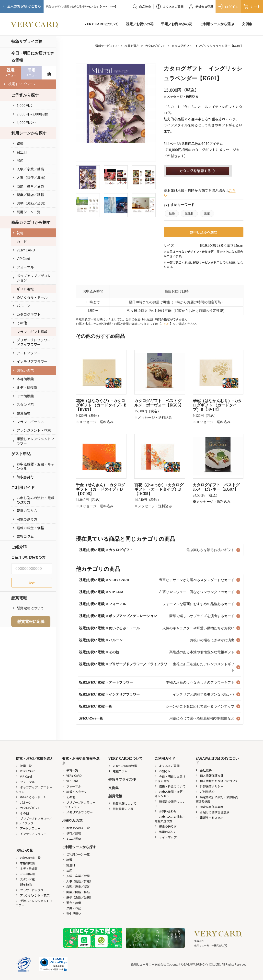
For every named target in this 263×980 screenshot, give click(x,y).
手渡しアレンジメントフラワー (33, 441)
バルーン (21, 306)
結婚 (18, 143)
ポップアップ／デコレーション (33, 278)
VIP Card (21, 259)
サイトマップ (166, 837)
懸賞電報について (28, 608)
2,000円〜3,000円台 (30, 114)
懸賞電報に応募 (31, 621)
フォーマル (23, 267)
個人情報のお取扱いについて (217, 781)
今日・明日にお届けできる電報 (33, 57)
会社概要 (204, 770)
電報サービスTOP (107, 46)
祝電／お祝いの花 (140, 24)
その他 (20, 323)
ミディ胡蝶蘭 (25, 387)
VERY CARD (24, 250)
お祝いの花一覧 (28, 858)
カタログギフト (26, 314)
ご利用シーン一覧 (76, 854)
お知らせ (163, 771)
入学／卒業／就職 (28, 169)
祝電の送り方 (25, 511)
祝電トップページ (20, 84)
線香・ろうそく (74, 792)
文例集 (247, 24)
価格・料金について (170, 786)
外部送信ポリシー (209, 786)
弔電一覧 (70, 770)
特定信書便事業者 (209, 807)
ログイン (228, 6)
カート (252, 6)
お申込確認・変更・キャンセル (33, 466)
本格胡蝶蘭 (23, 379)
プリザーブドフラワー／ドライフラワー (33, 342)
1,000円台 (22, 105)
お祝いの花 (23, 370)
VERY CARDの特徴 (123, 766)
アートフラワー (26, 353)
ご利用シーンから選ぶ (217, 24)
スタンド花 (23, 405)
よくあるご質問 (167, 766)
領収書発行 (23, 477)
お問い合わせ (166, 811)
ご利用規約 (205, 792)
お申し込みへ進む (204, 232)
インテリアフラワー (30, 361)
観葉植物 (21, 413)
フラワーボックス (28, 422)
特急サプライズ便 (27, 41)
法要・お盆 (71, 908)
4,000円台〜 (24, 123)
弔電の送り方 (25, 519)
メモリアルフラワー (77, 812)
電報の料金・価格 (28, 528)
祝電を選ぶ (132, 46)
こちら (165, 324)
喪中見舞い (71, 913)
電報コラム (23, 536)
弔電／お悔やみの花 (177, 24)
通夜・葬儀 (71, 903)
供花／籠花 (71, 833)
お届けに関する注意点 (212, 812)
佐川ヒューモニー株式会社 (211, 945)
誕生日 (20, 152)
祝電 (18, 233)
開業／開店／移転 (28, 195)
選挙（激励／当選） (30, 203)
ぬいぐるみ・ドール (30, 297)
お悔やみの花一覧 (76, 828)
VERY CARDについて (101, 24)
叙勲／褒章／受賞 (28, 186)
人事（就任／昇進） (30, 178)
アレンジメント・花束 (32, 430)
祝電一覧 (24, 766)
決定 (32, 583)
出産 (18, 160)
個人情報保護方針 (209, 775)
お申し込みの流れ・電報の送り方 (33, 500)
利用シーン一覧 (26, 212)
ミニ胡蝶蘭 (23, 396)
